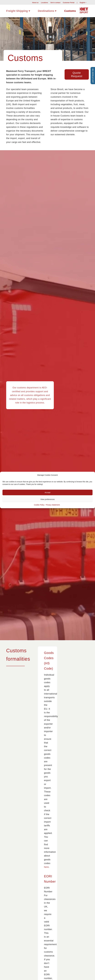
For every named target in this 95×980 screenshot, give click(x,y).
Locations (44, 3)
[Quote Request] (77, 74)
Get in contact (55, 3)
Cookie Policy (39, 505)
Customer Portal (69, 3)
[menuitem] (35, 2)
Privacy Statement (53, 505)
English (82, 3)
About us (35, 3)
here (46, 867)
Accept (47, 492)
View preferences (47, 499)
